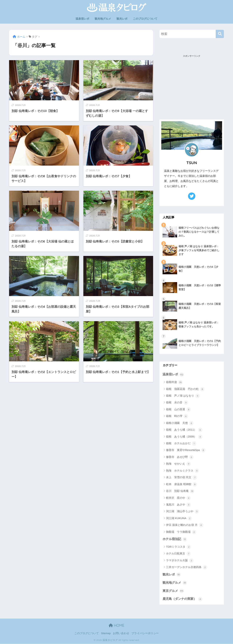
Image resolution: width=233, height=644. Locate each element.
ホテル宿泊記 (175, 539)
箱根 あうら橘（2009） (184, 437)
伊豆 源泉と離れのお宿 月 (185, 525)
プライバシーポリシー (145, 633)
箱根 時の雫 (177, 416)
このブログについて (145, 19)
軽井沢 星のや (178, 498)
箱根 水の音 (177, 403)
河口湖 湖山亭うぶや (182, 512)
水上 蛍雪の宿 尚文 (181, 478)
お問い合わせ (121, 633)
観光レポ (122, 19)
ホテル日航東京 (178, 554)
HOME (116, 626)
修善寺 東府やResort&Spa (186, 450)
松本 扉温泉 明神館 (181, 484)
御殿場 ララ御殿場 (181, 532)
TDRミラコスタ (178, 547)
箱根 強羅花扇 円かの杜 (185, 389)
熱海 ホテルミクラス (182, 471)
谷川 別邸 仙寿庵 (180, 491)
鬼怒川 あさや (178, 505)
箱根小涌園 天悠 (180, 423)
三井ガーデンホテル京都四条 (187, 567)
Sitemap (106, 633)
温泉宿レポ (82, 19)
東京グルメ (173, 591)
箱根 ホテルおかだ (181, 444)
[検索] (220, 34)
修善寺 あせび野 (180, 457)
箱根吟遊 (174, 382)
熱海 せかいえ (178, 464)
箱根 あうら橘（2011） (184, 430)
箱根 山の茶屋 (178, 410)
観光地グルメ (103, 19)
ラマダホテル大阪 (180, 561)
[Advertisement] (192, 81)
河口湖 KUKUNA (179, 518)
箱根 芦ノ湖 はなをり (183, 396)
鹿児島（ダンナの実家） (182, 599)
